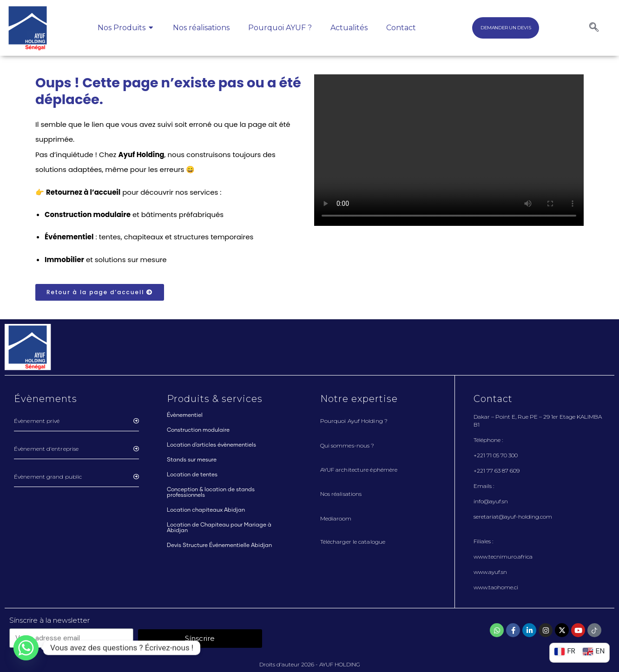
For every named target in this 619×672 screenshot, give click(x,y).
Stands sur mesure (192, 460)
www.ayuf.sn (490, 572)
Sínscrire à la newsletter (49, 620)
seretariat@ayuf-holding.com (513, 517)
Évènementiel (185, 415)
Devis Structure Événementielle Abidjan (219, 546)
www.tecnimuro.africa (503, 557)
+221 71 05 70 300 (496, 455)
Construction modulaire (198, 430)
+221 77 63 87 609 (497, 471)
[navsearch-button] (594, 28)
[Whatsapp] (26, 648)
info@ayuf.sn (491, 501)
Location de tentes (192, 475)
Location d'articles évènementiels (211, 445)
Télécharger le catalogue (353, 542)
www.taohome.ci (496, 587)
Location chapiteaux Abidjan (206, 510)
